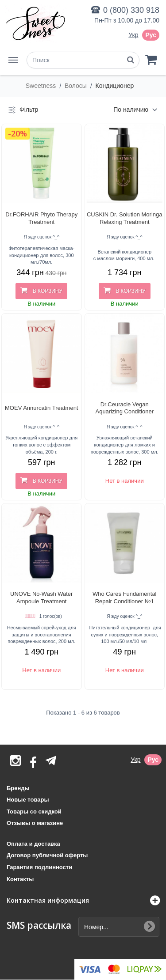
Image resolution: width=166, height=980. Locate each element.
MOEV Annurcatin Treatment (41, 408)
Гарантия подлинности (39, 867)
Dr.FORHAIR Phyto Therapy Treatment (41, 218)
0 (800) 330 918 (131, 10)
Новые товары (28, 800)
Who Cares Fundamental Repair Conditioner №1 (125, 598)
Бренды (18, 788)
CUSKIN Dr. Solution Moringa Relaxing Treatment (125, 218)
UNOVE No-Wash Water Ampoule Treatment (41, 598)
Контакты (20, 879)
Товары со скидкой (34, 812)
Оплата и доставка (33, 844)
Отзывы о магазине (35, 823)
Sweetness (42, 86)
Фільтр (22, 110)
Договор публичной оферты (47, 855)
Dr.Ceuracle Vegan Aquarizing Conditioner (124, 408)
